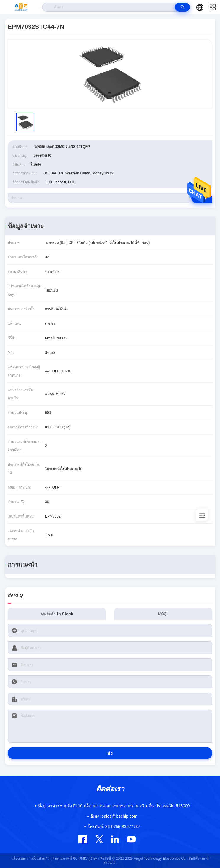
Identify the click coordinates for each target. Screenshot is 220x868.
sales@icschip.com (114, 816)
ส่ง (110, 753)
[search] (182, 7)
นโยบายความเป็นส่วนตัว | (31, 859)
